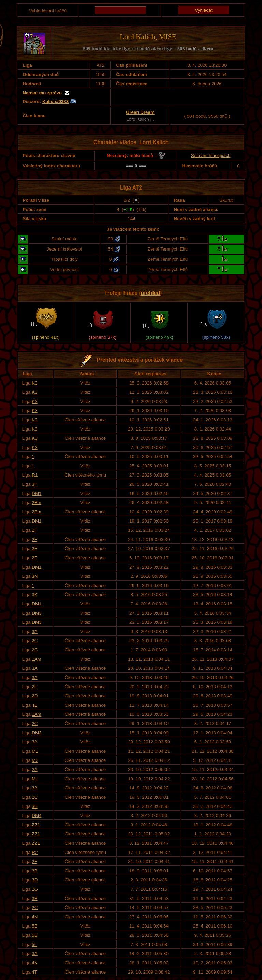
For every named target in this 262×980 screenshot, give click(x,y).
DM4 (37, 816)
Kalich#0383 (55, 101)
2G (35, 889)
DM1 (37, 493)
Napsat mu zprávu (42, 93)
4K (34, 963)
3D (35, 880)
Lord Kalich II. (140, 119)
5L (34, 944)
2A (34, 770)
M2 (35, 760)
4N (35, 917)
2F (34, 530)
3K (34, 595)
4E (34, 705)
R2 (35, 852)
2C (35, 641)
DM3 (37, 613)
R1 (35, 475)
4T (34, 972)
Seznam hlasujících (211, 156)
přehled (150, 293)
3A (34, 631)
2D (35, 696)
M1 (35, 751)
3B (34, 806)
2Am (36, 659)
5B (34, 926)
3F (34, 484)
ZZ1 (36, 825)
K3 (34, 383)
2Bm (36, 503)
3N (35, 576)
